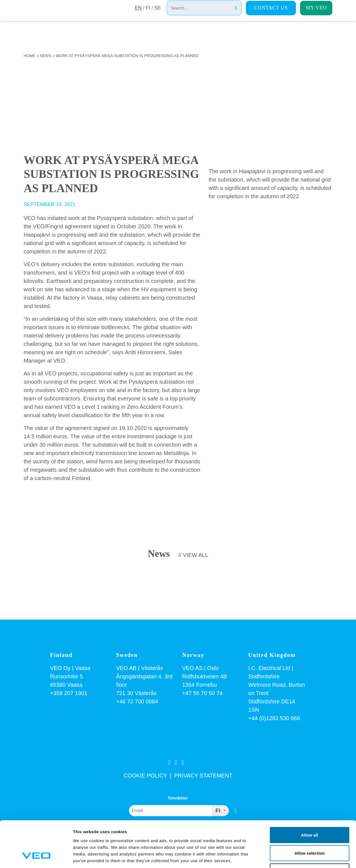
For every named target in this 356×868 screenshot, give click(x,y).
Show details (292, 857)
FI (148, 15)
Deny (310, 831)
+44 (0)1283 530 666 (274, 718)
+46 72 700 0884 (137, 701)
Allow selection (309, 813)
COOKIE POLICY (145, 776)
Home (29, 56)
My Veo (316, 14)
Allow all (310, 795)
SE (158, 15)
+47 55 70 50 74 (202, 693)
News (46, 56)
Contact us (271, 14)
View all (196, 555)
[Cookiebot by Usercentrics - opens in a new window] (36, 857)
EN (138, 15)
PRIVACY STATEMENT (203, 776)
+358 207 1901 (69, 693)
